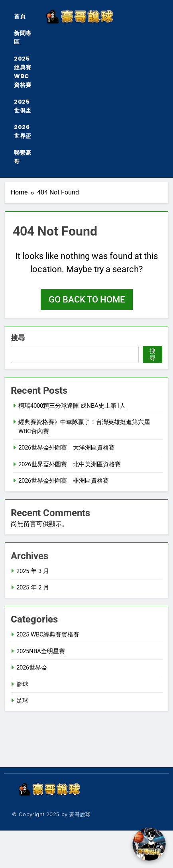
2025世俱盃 (23, 106)
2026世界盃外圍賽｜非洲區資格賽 (64, 481)
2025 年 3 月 (33, 571)
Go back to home (87, 299)
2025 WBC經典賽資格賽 (48, 634)
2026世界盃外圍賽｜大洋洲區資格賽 (67, 448)
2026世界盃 (23, 132)
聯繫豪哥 (23, 157)
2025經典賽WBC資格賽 (23, 72)
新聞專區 (23, 37)
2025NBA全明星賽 (41, 651)
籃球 (22, 684)
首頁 (20, 16)
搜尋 (18, 338)
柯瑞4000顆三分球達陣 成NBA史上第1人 (72, 406)
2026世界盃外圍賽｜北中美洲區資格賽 (70, 464)
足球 (22, 701)
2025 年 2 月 (33, 587)
